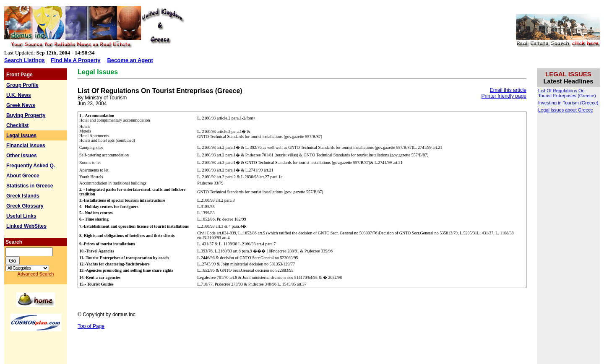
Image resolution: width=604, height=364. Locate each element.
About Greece (23, 176)
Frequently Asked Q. (31, 166)
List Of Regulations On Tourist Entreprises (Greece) (567, 93)
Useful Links (21, 216)
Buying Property (26, 115)
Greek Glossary (25, 206)
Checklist (17, 125)
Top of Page (91, 326)
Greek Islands (23, 196)
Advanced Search (36, 274)
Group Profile (22, 85)
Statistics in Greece (30, 186)
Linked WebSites (26, 226)
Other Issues (22, 156)
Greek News (21, 105)
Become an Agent (130, 60)
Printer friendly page (504, 96)
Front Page (20, 75)
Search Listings (25, 60)
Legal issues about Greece (566, 110)
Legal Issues (21, 135)
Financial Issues (26, 146)
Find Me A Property (75, 60)
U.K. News (19, 95)
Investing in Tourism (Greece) (568, 103)
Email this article (508, 90)
